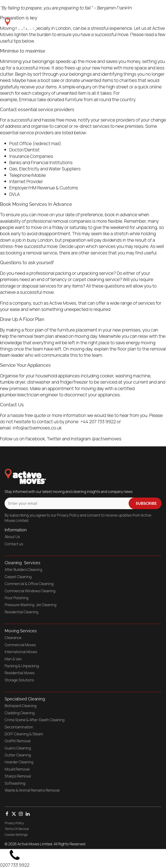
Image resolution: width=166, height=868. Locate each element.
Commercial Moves (20, 645)
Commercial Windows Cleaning (30, 591)
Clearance (13, 638)
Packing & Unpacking (22, 666)
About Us (12, 537)
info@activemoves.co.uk (37, 428)
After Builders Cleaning (23, 570)
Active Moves (63, 303)
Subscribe (146, 503)
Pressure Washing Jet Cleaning (30, 605)
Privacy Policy (14, 823)
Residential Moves (20, 673)
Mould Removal (17, 769)
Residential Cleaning (21, 612)
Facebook (35, 439)
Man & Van (13, 659)
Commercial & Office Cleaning (29, 584)
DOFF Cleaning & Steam (24, 734)
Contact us (14, 544)
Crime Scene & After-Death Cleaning (35, 720)
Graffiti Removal (18, 741)
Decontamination (19, 727)
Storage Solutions (19, 680)
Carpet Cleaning (18, 577)
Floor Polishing (17, 598)
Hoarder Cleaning (19, 762)
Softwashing (15, 783)
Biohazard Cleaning (21, 706)
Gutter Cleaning (18, 755)
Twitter (54, 439)
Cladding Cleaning (20, 713)
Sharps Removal (18, 776)
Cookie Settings (16, 835)
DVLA (14, 194)
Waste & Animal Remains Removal (32, 790)
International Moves (21, 652)
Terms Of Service (17, 829)
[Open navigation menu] (154, 24)
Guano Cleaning (18, 748)
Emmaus (28, 99)
